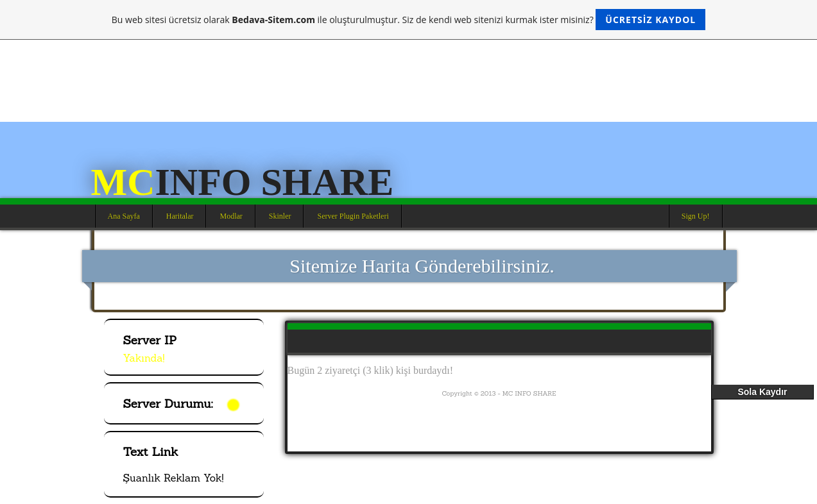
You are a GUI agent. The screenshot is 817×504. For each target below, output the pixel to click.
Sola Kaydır (762, 392)
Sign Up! (696, 216)
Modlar (231, 216)
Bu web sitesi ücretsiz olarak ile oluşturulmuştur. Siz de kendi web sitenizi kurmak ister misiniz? (408, 20)
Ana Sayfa (124, 216)
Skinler (280, 216)
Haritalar (180, 216)
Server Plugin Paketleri (353, 216)
